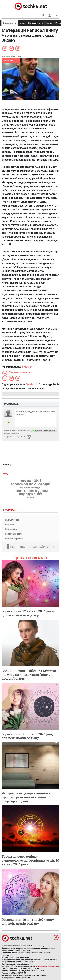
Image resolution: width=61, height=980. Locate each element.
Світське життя (35, 23)
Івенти (49, 23)
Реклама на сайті (14, 534)
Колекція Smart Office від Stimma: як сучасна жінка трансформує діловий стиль (29, 675)
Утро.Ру (26, 367)
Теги (6, 474)
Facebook (31, 384)
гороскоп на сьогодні (30, 484)
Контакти (10, 524)
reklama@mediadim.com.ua (48, 966)
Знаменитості (10, 23)
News (22, 23)
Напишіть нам (12, 520)
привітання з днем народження (31, 492)
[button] (50, 15)
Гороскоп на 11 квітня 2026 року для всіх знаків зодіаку (28, 736)
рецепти (31, 498)
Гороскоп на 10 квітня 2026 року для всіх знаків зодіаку (28, 921)
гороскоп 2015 (31, 481)
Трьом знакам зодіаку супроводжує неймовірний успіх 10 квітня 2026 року (30, 860)
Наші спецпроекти (14, 539)
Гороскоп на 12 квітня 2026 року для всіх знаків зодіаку (28, 613)
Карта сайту (11, 529)
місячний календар (31, 488)
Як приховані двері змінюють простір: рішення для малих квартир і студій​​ (26, 797)
